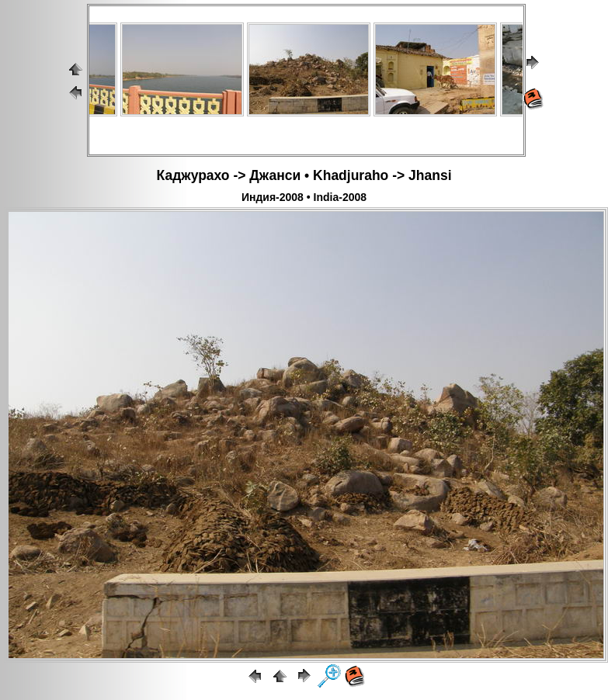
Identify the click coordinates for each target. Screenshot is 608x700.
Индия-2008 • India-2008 (304, 197)
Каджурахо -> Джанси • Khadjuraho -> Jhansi (304, 175)
